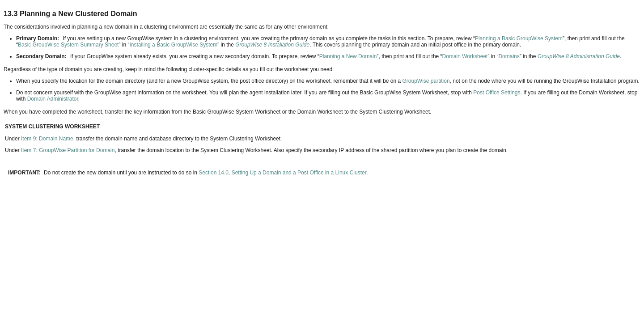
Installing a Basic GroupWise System (173, 45)
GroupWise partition (426, 81)
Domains (509, 56)
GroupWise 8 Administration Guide (579, 56)
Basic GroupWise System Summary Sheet (68, 45)
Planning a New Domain (348, 56)
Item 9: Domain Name (47, 139)
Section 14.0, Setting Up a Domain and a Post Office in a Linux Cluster (282, 173)
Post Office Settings (497, 93)
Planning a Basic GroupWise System (519, 38)
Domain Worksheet (465, 56)
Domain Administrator (53, 99)
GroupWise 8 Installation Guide (272, 45)
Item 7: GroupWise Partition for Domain (68, 150)
